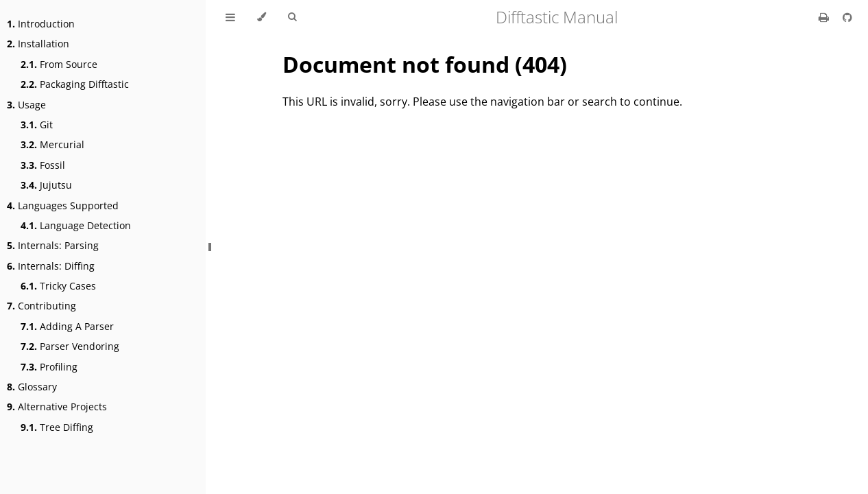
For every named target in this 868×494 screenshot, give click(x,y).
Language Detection (76, 225)
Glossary (32, 387)
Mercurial (52, 144)
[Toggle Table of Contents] (230, 17)
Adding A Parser (67, 326)
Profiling (49, 367)
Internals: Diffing (51, 266)
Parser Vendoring (70, 346)
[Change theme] (262, 17)
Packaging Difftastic (75, 84)
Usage (26, 105)
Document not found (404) (425, 64)
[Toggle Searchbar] (292, 17)
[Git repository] (847, 17)
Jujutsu (46, 185)
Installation (38, 44)
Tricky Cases (58, 286)
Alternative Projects (57, 407)
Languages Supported (63, 205)
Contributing (41, 306)
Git (37, 125)
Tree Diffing (57, 427)
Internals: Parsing (53, 245)
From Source (59, 64)
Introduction (41, 24)
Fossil (43, 165)
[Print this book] (825, 17)
